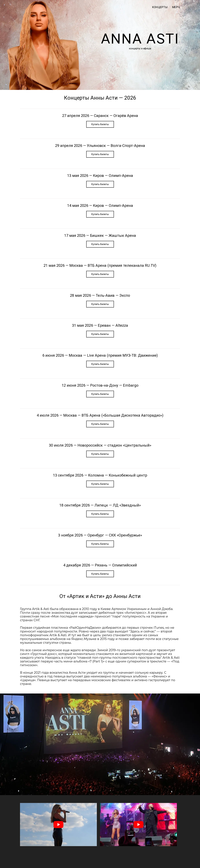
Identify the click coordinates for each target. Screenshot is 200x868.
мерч (176, 7)
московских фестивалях (111, 680)
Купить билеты (100, 124)
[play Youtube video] (58, 825)
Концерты (160, 7)
